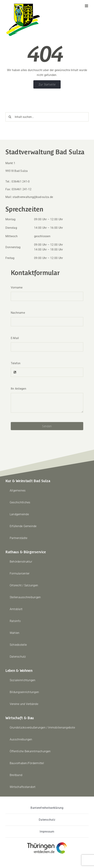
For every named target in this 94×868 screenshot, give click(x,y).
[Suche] (10, 117)
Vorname (17, 288)
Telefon (16, 363)
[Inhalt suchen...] (47, 117)
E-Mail (15, 338)
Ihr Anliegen (18, 389)
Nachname (18, 313)
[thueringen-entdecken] (47, 843)
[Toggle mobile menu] (87, 6)
